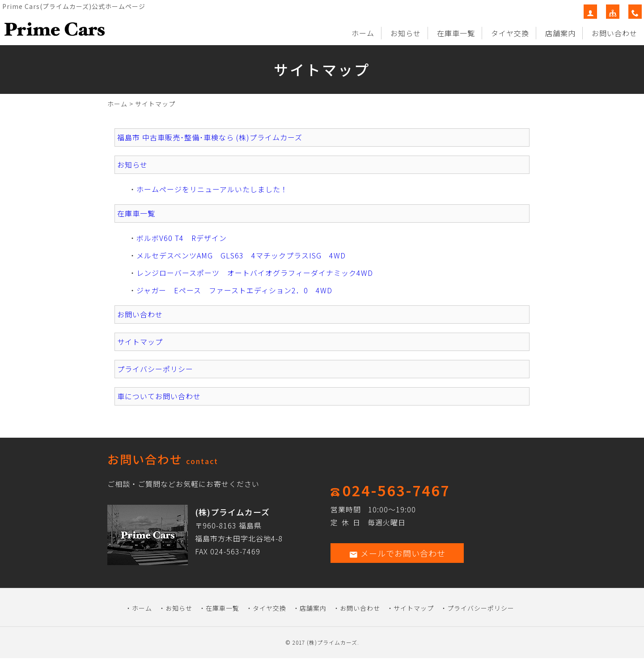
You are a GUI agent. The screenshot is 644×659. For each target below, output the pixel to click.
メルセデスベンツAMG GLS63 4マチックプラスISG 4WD (241, 255)
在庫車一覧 (456, 33)
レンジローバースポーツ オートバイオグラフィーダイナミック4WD (255, 273)
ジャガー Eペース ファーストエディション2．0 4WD (234, 290)
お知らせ (406, 33)
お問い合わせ (614, 33)
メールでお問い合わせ (397, 553)
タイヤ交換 (510, 33)
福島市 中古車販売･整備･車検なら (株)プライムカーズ (210, 137)
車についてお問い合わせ (159, 396)
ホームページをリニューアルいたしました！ (212, 189)
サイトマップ (140, 342)
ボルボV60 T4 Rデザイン (182, 238)
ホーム (363, 33)
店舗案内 (560, 33)
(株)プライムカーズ (332, 642)
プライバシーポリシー (155, 369)
